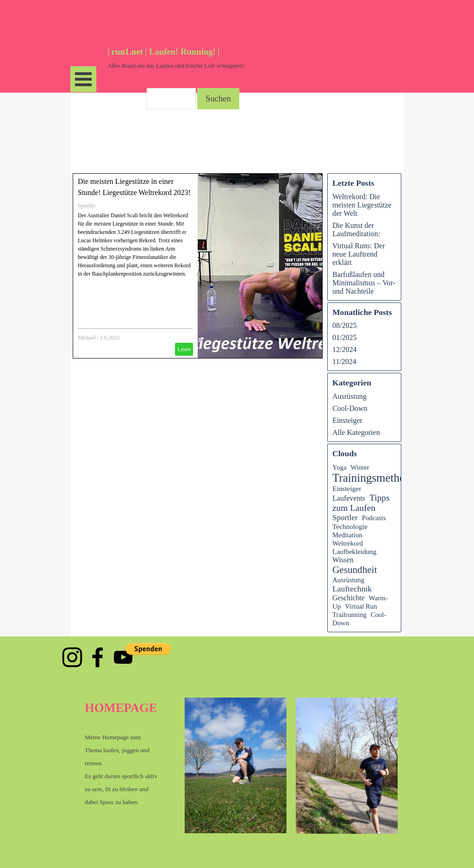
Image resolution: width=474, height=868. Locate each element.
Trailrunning (349, 615)
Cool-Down (350, 408)
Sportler (87, 206)
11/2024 (344, 362)
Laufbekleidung (354, 552)
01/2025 (344, 337)
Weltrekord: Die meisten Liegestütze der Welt (362, 205)
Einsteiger (347, 420)
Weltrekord (348, 543)
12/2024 (344, 349)
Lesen (184, 349)
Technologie (350, 526)
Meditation (347, 535)
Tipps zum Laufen (361, 503)
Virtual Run (361, 606)
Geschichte (349, 598)
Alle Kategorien (356, 432)
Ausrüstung (349, 396)
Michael (87, 338)
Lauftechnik (352, 589)
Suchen (218, 98)
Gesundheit (355, 570)
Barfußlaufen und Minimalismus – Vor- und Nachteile (364, 283)
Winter (360, 467)
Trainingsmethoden (377, 478)
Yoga (339, 467)
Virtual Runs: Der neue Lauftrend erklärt (359, 254)
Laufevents (349, 498)
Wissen (343, 560)
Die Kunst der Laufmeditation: (356, 230)
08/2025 (344, 325)
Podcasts (374, 518)
